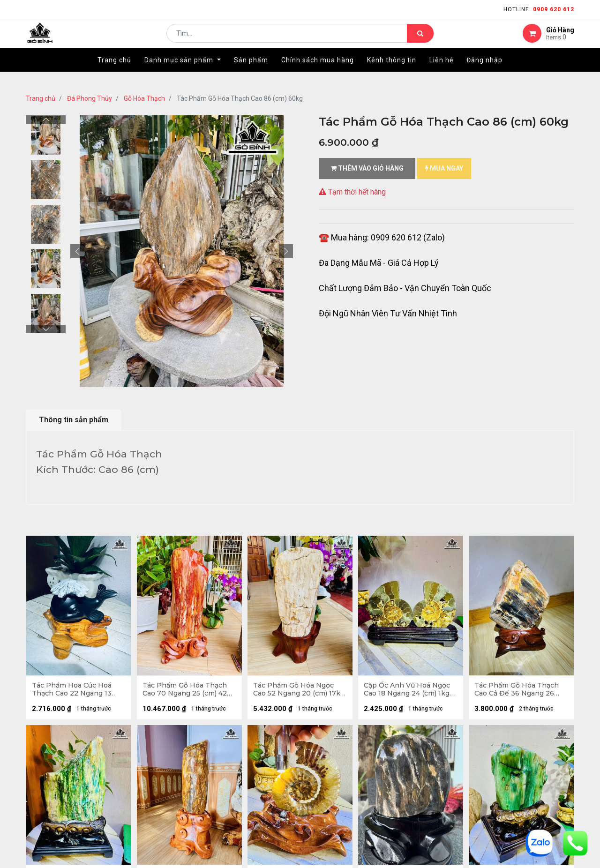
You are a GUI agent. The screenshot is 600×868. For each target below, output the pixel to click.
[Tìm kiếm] (420, 40)
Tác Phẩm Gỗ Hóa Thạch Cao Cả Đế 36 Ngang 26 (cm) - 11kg (518, 691)
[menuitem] (114, 74)
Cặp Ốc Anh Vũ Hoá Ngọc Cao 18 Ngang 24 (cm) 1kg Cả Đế (408, 691)
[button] (77, 251)
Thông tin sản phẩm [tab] (74, 420)
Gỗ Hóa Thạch (144, 98)
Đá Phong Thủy (90, 98)
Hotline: (539, 9)
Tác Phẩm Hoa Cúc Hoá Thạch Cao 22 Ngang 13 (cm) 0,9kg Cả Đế (73, 691)
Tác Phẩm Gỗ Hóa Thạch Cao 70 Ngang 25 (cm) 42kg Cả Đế (186, 691)
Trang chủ (41, 98)
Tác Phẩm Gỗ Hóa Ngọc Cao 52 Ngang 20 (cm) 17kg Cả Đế (295, 691)
